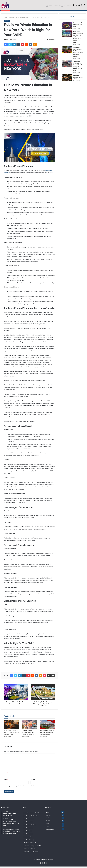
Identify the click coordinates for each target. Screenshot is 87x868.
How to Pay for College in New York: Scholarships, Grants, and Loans (47, 735)
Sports (56, 5)
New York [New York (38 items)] (26, 818)
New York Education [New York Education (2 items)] (29, 821)
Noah (7, 42)
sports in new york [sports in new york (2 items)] (28, 848)
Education (62, 5)
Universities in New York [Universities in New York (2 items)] (30, 851)
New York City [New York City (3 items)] (34, 818)
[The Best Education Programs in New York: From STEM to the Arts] (30, 727)
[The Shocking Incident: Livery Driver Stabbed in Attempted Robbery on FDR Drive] (67, 66)
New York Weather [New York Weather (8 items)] (28, 842)
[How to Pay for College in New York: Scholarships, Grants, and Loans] (47, 727)
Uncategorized (50, 832)
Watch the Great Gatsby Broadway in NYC (21, 12)
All (47, 5)
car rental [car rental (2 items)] (26, 815)
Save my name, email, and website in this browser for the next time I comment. (26, 788)
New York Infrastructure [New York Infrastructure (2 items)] (30, 827)
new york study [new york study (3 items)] (28, 839)
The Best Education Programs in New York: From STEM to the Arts (28, 735)
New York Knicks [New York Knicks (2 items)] (28, 830)
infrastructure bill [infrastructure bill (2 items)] (35, 815)
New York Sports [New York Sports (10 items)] (28, 836)
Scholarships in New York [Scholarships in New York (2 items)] (30, 845)
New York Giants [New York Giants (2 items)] (28, 824)
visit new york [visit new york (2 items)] (35, 854)
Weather (69, 5)
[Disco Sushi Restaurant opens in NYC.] (67, 80)
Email (6, 782)
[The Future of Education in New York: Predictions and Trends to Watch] (12, 727)
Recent (73, 19)
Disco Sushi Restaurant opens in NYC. (78, 80)
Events (48, 826)
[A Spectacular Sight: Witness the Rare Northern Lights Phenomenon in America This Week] (67, 36)
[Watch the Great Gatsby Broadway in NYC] (67, 28)
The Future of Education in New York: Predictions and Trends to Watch (11, 735)
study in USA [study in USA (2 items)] (38, 848)
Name (6, 775)
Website (33, 782)
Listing (48, 829)
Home (6, 20)
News (51, 5)
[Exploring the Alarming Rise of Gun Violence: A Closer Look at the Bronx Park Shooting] (67, 52)
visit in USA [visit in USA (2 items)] (27, 854)
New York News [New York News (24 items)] (28, 833)
